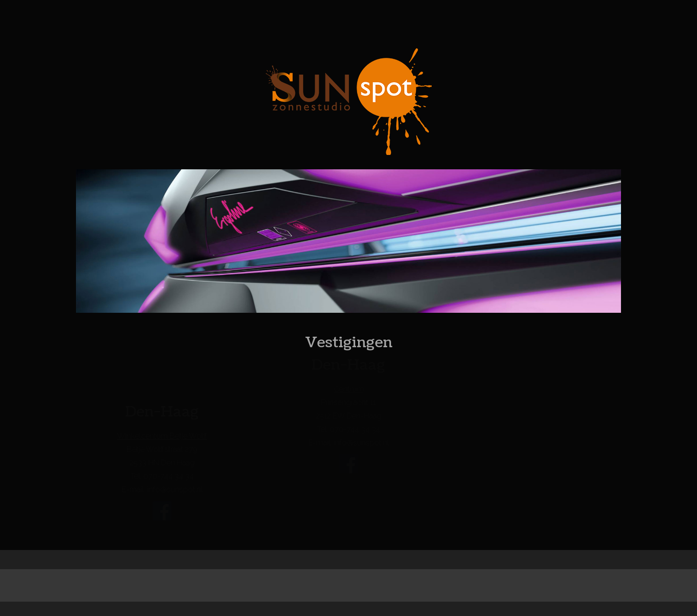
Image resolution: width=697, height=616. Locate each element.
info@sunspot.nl (175, 489)
